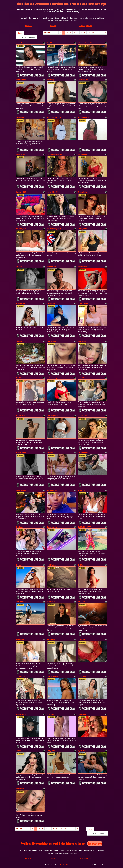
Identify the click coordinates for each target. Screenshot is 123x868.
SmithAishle (51, 267)
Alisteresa (82, 490)
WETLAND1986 (53, 490)
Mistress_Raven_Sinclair (87, 43)
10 (89, 33)
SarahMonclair (83, 267)
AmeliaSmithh (21, 80)
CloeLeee (19, 527)
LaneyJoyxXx (52, 341)
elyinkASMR (82, 154)
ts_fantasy (51, 714)
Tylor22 (19, 751)
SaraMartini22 (21, 490)
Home (20, 33)
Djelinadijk (82, 640)
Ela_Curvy (20, 267)
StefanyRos (51, 602)
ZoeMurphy (20, 118)
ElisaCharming (52, 676)
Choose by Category (26, 37)
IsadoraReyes (21, 43)
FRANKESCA (52, 640)
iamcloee (50, 453)
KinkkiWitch (51, 565)
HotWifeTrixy (21, 676)
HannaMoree (21, 640)
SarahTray (51, 80)
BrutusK (19, 565)
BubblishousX (21, 453)
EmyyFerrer (51, 751)
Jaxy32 (18, 378)
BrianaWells (82, 192)
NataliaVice (82, 714)
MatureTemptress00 (54, 118)
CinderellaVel (83, 416)
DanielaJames (52, 527)
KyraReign (82, 751)
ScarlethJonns (83, 303)
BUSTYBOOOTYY (84, 527)
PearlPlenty (51, 43)
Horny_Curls (83, 229)
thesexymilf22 (21, 192)
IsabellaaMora (21, 714)
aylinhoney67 (21, 303)
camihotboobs (83, 453)
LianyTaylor (51, 303)
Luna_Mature (83, 378)
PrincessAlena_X (84, 80)
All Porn (53, 26)
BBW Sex (29, 26)
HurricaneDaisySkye (54, 154)
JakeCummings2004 (54, 229)
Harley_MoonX (52, 192)
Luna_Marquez (21, 341)
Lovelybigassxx (53, 416)
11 (93, 33)
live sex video (95, 844)
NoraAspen (82, 676)
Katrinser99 (20, 789)
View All (47, 33)
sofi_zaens (82, 341)
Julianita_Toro (21, 229)
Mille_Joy (81, 602)
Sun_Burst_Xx (21, 602)
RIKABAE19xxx (84, 118)
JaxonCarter (20, 416)
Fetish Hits (64, 864)
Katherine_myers (53, 378)
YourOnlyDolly (21, 154)
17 (101, 33)
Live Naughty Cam (86, 26)
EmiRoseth (82, 565)
